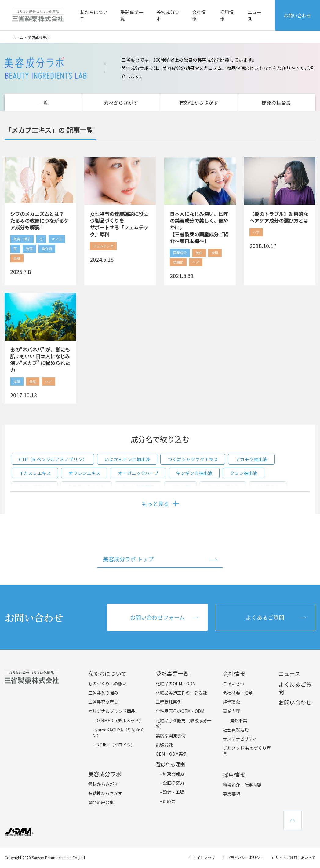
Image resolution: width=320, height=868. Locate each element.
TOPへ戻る (293, 820)
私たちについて (94, 15)
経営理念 (231, 702)
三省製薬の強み (103, 693)
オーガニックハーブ (138, 473)
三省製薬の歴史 (103, 702)
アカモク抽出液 (251, 459)
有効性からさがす (199, 103)
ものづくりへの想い (107, 684)
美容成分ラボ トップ (128, 559)
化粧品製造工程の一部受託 (181, 693)
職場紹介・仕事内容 (242, 785)
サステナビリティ (240, 739)
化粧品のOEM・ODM (176, 684)
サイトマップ (204, 857)
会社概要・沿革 (238, 693)
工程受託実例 (169, 702)
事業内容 (231, 711)
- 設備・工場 (172, 792)
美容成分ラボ (168, 15)
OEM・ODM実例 (171, 754)
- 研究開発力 (172, 774)
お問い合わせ (297, 15)
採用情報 (227, 15)
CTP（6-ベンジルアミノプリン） (53, 459)
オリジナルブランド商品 (112, 711)
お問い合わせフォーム (157, 617)
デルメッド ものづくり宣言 (247, 751)
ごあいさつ (234, 684)
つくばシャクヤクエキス (193, 459)
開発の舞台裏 (276, 103)
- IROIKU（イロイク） (114, 745)
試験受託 (164, 745)
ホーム (18, 37)
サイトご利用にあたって (295, 857)
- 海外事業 (237, 720)
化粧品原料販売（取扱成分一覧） (184, 724)
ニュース (255, 15)
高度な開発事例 (171, 735)
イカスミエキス (35, 473)
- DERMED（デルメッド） (118, 720)
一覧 (43, 103)
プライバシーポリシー (245, 857)
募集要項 (231, 794)
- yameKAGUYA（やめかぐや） (118, 733)
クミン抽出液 (244, 473)
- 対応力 (168, 801)
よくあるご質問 (265, 617)
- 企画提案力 (172, 783)
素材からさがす (121, 103)
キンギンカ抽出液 (194, 473)
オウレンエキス (84, 473)
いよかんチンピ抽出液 (127, 459)
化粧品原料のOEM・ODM (180, 711)
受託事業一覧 (132, 15)
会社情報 (199, 15)
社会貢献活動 (236, 730)
